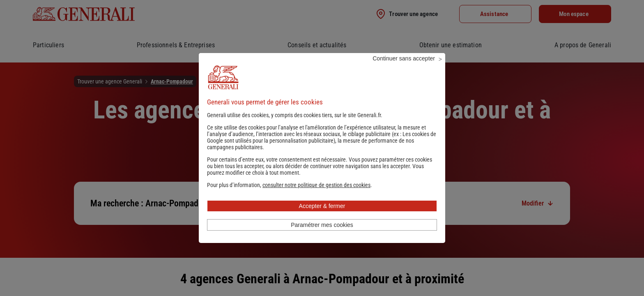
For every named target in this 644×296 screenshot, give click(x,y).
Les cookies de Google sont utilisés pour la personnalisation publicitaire (322, 148)
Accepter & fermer (322, 217)
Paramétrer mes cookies (322, 236)
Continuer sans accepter (404, 69)
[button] (316, 196)
